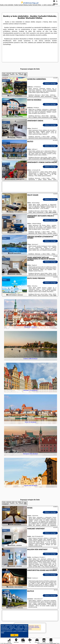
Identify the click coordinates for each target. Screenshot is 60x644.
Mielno (5, 122)
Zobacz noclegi (50, 83)
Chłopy (5, 238)
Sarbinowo (6, 81)
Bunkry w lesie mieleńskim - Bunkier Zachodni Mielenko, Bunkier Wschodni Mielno (30, 628)
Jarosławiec (6, 593)
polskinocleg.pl (30, 3)
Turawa (5, 509)
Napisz (58, 643)
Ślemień (5, 572)
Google (26, 625)
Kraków (5, 530)
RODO (3, 633)
